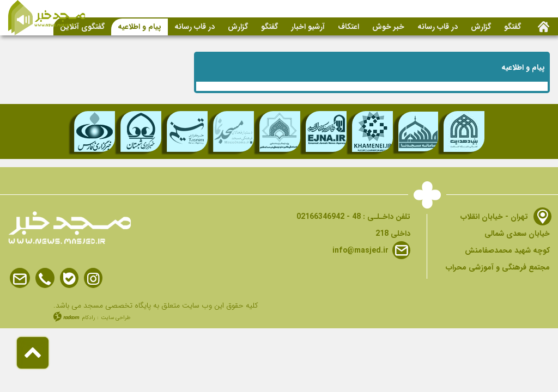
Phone (45, 278)
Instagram (93, 278)
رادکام (89, 318)
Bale (69, 278)
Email (20, 278)
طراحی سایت (116, 318)
